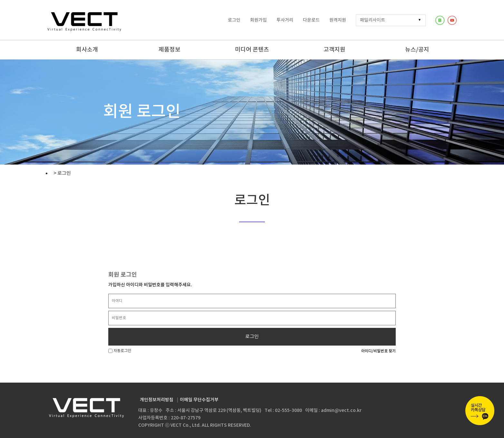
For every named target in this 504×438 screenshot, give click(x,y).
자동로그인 (120, 351)
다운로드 (311, 20)
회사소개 (87, 50)
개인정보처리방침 (157, 400)
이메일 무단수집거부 (199, 400)
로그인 (234, 20)
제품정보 (170, 50)
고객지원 (334, 50)
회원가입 (258, 20)
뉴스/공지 (417, 50)
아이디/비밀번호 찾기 (378, 351)
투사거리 (285, 20)
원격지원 (338, 20)
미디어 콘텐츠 (252, 50)
